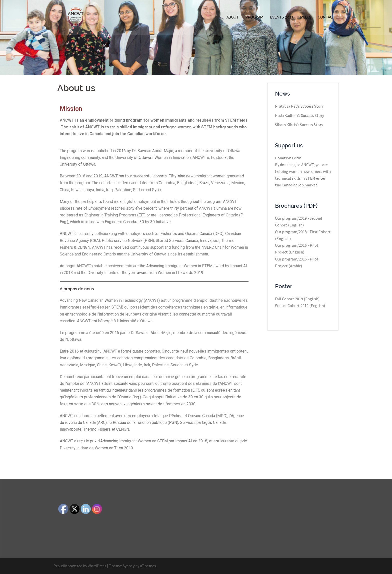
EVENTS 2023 (282, 17)
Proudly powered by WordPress (80, 566)
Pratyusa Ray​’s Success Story (299, 106)
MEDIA (305, 17)
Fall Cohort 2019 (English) (297, 299)
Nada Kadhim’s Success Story (299, 115)
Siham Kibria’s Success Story (299, 125)
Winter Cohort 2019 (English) (300, 306)
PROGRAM (254, 17)
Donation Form (288, 158)
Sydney (129, 566)
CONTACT (326, 17)
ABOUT (233, 17)
